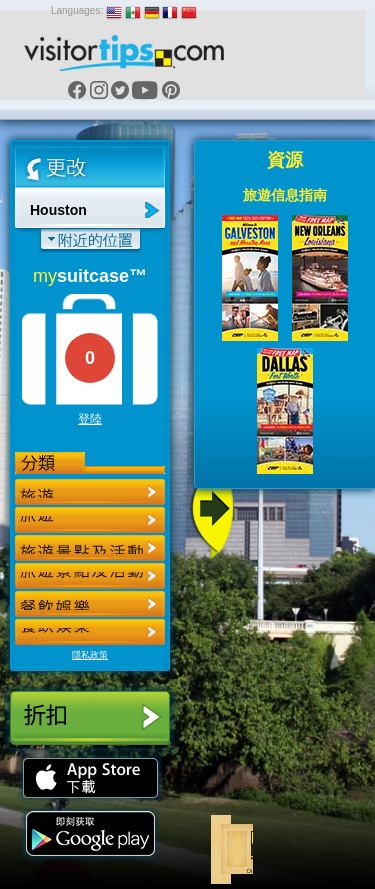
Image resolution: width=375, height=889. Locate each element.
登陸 (90, 419)
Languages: (77, 10)
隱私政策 (90, 655)
